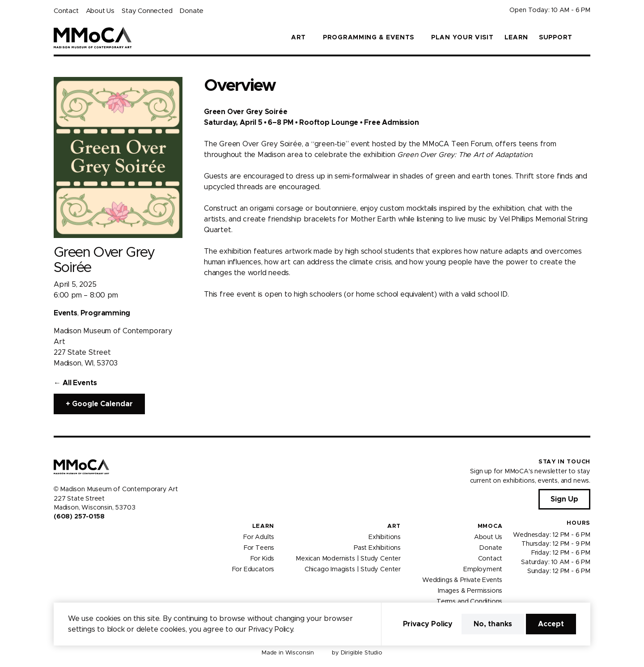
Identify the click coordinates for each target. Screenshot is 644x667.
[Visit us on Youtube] (79, 536)
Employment (483, 569)
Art (394, 526)
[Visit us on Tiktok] (89, 536)
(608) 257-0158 (79, 517)
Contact (66, 11)
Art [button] (299, 38)
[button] (587, 38)
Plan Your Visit (462, 38)
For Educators (253, 569)
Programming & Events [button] (369, 38)
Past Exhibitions (377, 548)
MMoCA (490, 526)
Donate (191, 11)
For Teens (259, 548)
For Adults (259, 537)
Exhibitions (385, 537)
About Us (100, 11)
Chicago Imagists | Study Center (353, 569)
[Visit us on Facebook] (57, 536)
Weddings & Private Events (462, 580)
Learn (517, 38)
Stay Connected (147, 11)
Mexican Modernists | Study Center (348, 558)
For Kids (263, 558)
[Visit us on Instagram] (68, 536)
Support (556, 38)
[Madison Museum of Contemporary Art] (93, 38)
